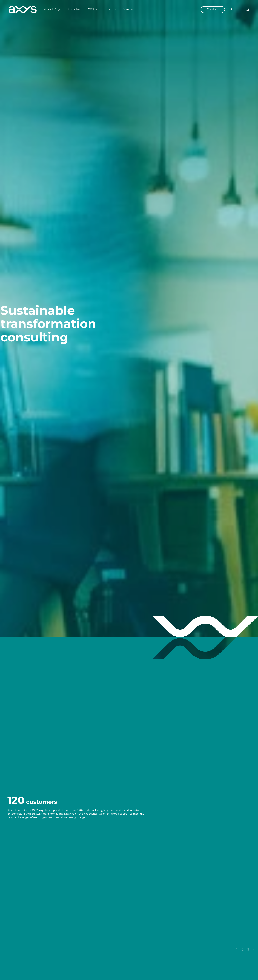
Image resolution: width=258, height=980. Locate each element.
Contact (213, 9)
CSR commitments (102, 9)
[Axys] (23, 10)
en (233, 9)
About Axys (52, 9)
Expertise (74, 9)
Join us (128, 9)
